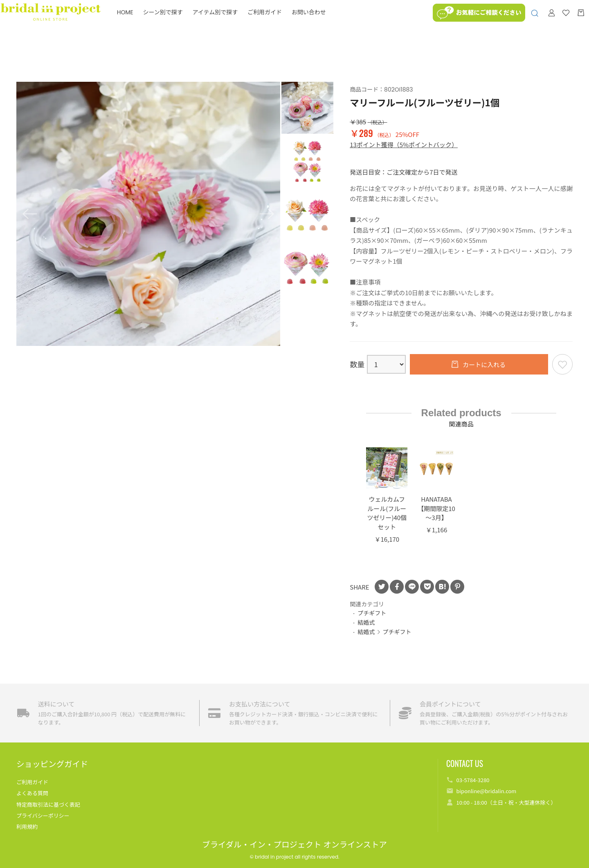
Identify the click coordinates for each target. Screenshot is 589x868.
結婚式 (366, 622)
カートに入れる (483, 364)
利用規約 (27, 827)
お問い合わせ (324, 22)
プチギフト (372, 613)
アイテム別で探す (231, 22)
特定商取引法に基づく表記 (48, 804)
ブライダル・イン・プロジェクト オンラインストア (294, 845)
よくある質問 (32, 793)
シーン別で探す (179, 22)
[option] (148, 214)
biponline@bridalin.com (486, 791)
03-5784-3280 (473, 780)
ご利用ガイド (280, 22)
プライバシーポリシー (43, 815)
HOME (141, 22)
